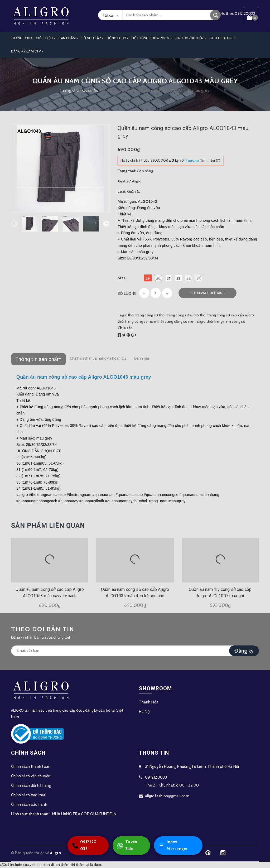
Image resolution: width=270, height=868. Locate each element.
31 (168, 278)
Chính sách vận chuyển (31, 776)
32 (178, 278)
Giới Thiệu (45, 38)
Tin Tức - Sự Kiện (191, 38)
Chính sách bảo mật (28, 795)
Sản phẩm (68, 38)
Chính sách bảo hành (29, 804)
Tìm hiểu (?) (203, 160)
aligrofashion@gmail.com (167, 796)
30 (159, 278)
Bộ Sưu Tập (92, 38)
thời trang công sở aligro (179, 315)
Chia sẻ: (125, 328)
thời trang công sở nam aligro (181, 321)
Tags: (123, 315)
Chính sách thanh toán (31, 766)
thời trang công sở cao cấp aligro (227, 315)
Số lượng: (127, 293)
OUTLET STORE (223, 38)
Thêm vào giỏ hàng (208, 293)
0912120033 (156, 777)
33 (189, 278)
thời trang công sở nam (137, 321)
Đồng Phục (117, 38)
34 (199, 278)
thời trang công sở (143, 315)
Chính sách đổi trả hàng (31, 785)
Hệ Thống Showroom (152, 38)
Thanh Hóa (149, 702)
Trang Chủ (22, 38)
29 (148, 278)
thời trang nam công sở (226, 321)
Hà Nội (145, 712)
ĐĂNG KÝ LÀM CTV (27, 51)
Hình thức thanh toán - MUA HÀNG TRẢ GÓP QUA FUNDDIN (64, 814)
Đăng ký (244, 651)
